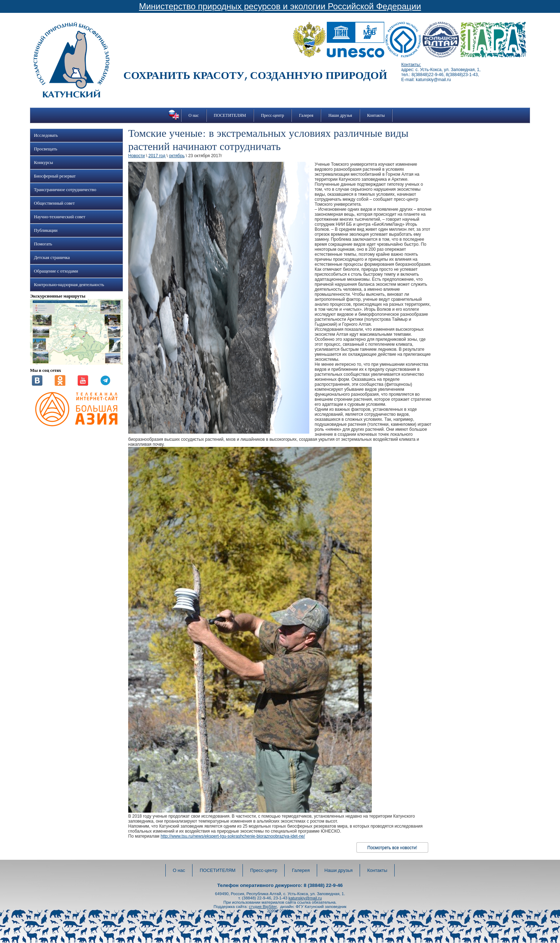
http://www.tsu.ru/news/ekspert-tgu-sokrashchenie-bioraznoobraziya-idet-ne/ (233, 836)
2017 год (157, 156)
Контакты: (411, 65)
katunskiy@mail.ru (305, 898)
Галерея (306, 115)
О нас (194, 115)
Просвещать (46, 149)
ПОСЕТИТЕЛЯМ (230, 115)
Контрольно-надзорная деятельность (69, 285)
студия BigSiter (263, 907)
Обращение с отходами (56, 271)
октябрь (177, 156)
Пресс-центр (273, 115)
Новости (136, 156)
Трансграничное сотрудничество (65, 190)
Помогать (43, 244)
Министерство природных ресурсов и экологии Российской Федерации (280, 6)
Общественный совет (54, 203)
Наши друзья (340, 115)
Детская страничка (52, 258)
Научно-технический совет (60, 217)
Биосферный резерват (55, 176)
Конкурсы (43, 163)
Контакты (376, 115)
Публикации (46, 230)
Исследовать (46, 135)
